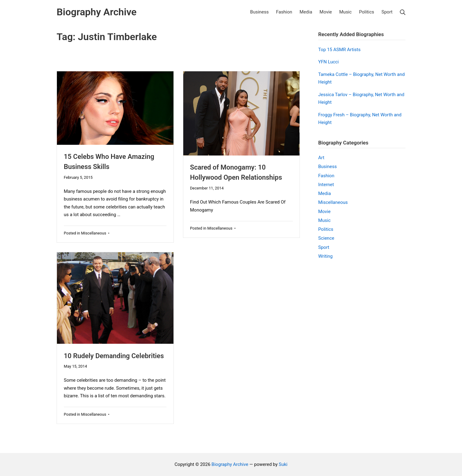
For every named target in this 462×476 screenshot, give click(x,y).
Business (328, 167)
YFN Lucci (328, 62)
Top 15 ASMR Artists (339, 50)
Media (324, 193)
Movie (324, 212)
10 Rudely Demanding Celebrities (114, 356)
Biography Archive (230, 464)
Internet (326, 185)
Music (324, 220)
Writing (325, 256)
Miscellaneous (94, 233)
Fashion (326, 176)
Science (326, 238)
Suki (283, 464)
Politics (326, 229)
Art (321, 158)
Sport (324, 247)
